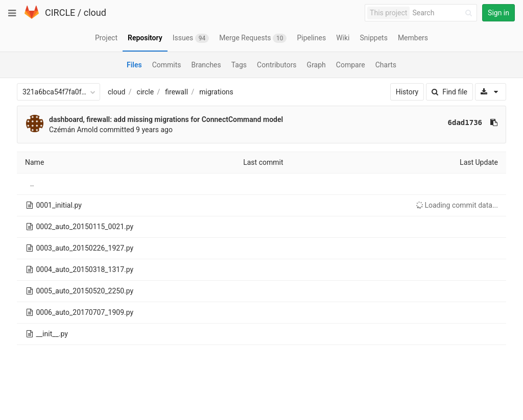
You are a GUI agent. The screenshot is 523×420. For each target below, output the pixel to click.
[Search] (444, 13)
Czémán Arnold (73, 130)
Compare (351, 65)
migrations (216, 92)
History (407, 92)
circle (146, 92)
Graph (316, 65)
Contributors (277, 65)
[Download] (491, 92)
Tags (239, 65)
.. (32, 184)
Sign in (498, 13)
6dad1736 (465, 122)
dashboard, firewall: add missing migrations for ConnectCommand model (166, 119)
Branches (206, 65)
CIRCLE (60, 13)
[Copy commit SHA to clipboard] (494, 122)
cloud (95, 13)
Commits (167, 65)
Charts (386, 65)
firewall (176, 92)
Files (134, 65)
